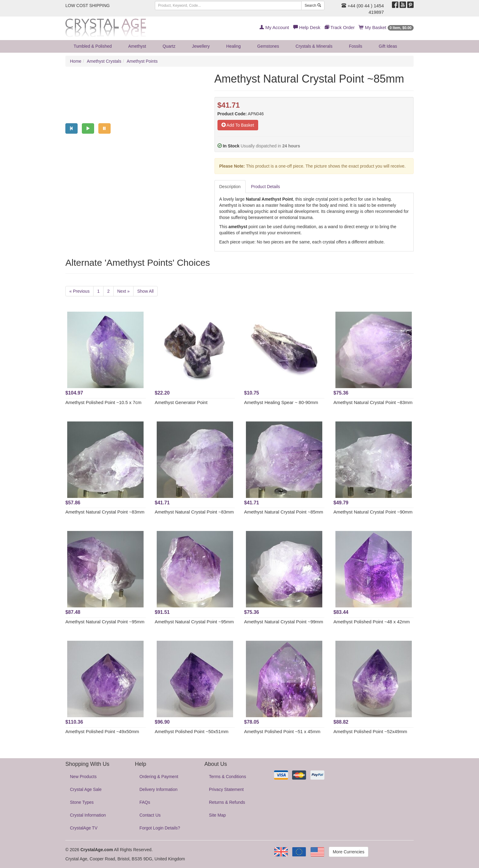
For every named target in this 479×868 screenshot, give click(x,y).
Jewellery (201, 46)
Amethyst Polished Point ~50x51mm (192, 731)
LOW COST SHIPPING (88, 6)
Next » (123, 291)
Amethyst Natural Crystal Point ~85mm (284, 512)
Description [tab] (230, 187)
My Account (274, 27)
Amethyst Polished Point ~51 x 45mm (282, 731)
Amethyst (137, 46)
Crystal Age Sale (86, 789)
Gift (388, 46)
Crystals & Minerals (314, 46)
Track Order (340, 27)
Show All (145, 291)
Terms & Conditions (227, 777)
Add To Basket (238, 125)
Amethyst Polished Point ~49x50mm (102, 731)
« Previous (79, 291)
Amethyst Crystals (104, 61)
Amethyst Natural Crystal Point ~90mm (373, 512)
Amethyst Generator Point (181, 402)
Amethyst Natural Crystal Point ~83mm (373, 402)
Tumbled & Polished (93, 46)
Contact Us (150, 815)
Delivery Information (159, 789)
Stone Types (82, 802)
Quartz (169, 46)
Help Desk (307, 27)
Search (313, 6)
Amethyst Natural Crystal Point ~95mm (105, 622)
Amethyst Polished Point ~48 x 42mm (372, 622)
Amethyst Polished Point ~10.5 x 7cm (103, 402)
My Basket (386, 27)
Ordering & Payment (159, 777)
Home (76, 61)
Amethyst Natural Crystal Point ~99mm (284, 622)
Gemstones (268, 46)
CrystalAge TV (84, 828)
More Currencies (348, 852)
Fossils (356, 46)
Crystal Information (88, 815)
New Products (83, 777)
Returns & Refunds (227, 802)
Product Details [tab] (266, 187)
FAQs (145, 802)
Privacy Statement (226, 789)
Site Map (217, 815)
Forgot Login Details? (160, 828)
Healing (234, 46)
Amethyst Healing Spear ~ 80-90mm (281, 402)
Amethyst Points (142, 61)
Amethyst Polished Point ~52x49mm (370, 731)
